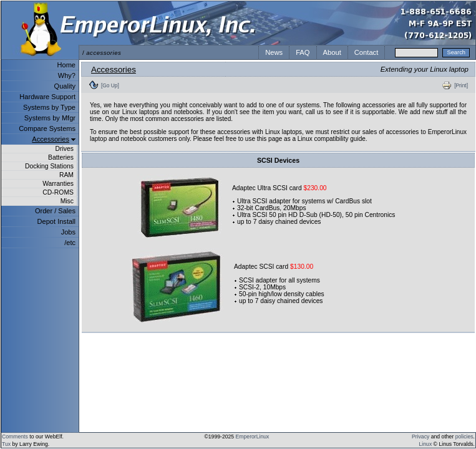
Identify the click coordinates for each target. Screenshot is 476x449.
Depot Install (56, 221)
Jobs (68, 232)
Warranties (58, 184)
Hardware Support (47, 97)
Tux (6, 444)
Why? (67, 75)
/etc (70, 243)
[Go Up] (110, 85)
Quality (65, 86)
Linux (426, 444)
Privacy (420, 437)
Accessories (51, 139)
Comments (15, 437)
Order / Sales (55, 211)
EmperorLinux (253, 437)
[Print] (461, 85)
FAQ (303, 52)
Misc (67, 201)
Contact (367, 52)
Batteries (61, 157)
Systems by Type (49, 107)
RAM (66, 175)
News (274, 52)
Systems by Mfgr (50, 118)
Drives (65, 149)
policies (464, 437)
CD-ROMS (58, 192)
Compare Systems (47, 128)
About (332, 52)
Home (66, 65)
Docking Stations (49, 166)
